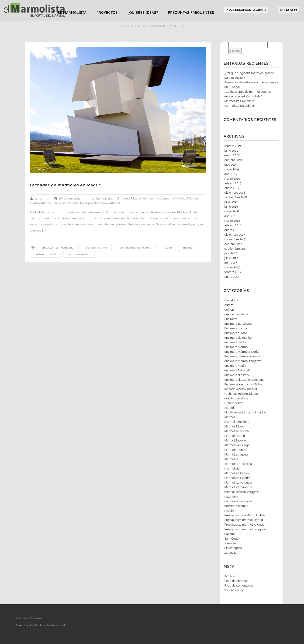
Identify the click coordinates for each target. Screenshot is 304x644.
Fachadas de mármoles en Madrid (66, 185)
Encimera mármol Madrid (242, 352)
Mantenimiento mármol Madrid (164, 198)
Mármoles (231, 459)
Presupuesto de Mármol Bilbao (245, 515)
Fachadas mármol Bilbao (241, 394)
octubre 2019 (233, 160)
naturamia (231, 496)
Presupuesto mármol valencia (245, 525)
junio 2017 (231, 258)
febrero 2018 (233, 225)
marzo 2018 (232, 221)
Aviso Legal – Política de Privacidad (40, 625)
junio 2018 (231, 207)
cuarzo (229, 305)
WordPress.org (234, 590)
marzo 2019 (232, 179)
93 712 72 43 (288, 10)
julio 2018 (231, 202)
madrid (167, 248)
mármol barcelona (237, 422)
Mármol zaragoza (236, 454)
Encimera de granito (238, 338)
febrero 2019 (233, 183)
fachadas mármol (96, 248)
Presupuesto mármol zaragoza (245, 529)
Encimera (231, 319)
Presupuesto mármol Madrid (100, 203)
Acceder (230, 576)
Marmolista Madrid (66, 203)
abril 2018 (231, 216)
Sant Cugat (232, 539)
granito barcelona (236, 398)
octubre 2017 (233, 244)
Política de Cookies (29, 618)
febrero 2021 (233, 146)
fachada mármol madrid (113, 198)
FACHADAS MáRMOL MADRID (159, 26)
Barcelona (231, 300)
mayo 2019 (232, 169)
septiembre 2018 (236, 197)
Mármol (192, 198)
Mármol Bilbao (234, 426)
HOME (126, 26)
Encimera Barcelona (238, 324)
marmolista (232, 468)
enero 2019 (232, 188)
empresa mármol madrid (57, 248)
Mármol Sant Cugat (238, 445)
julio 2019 (231, 165)
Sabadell (230, 534)
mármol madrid (46, 254)
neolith (229, 511)
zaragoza (231, 553)
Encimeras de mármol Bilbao (244, 384)
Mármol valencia (236, 450)
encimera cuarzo (236, 333)
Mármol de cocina (237, 431)
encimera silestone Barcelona (245, 380)
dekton (229, 310)
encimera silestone (237, 375)
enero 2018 (232, 230)
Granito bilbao (234, 403)
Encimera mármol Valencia (243, 356)
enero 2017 (232, 277)
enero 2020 (232, 155)
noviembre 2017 (235, 239)
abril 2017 (231, 263)
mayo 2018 (232, 211)
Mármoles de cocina (238, 464)
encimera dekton (236, 342)
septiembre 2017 (236, 249)
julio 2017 (231, 253)
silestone (231, 543)
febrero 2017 (233, 272)
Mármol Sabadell (236, 440)
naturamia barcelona (238, 501)
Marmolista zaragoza (238, 487)
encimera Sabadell (237, 370)
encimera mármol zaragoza (243, 361)
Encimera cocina (236, 328)
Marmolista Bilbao (237, 473)
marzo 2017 (232, 267)
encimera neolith (236, 366)
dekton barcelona (236, 314)
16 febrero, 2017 (67, 198)
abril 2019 (231, 174)
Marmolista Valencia (238, 482)
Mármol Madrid (40, 203)
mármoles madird (79, 254)
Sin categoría (233, 548)
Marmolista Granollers (239, 101)
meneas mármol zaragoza (242, 492)
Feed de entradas (236, 581)
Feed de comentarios (239, 585)
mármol (188, 248)
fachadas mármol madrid (135, 248)
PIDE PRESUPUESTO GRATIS (246, 10)
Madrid (136, 198)
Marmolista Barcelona (239, 106)
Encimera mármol (237, 347)
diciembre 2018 (235, 193)
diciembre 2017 (235, 235)
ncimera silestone (236, 506)
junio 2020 (231, 151)
